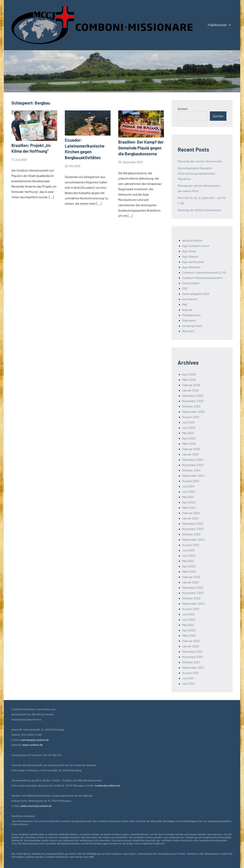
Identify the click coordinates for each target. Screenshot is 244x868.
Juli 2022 (188, 614)
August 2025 (191, 417)
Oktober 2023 (191, 534)
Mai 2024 (188, 497)
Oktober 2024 (191, 470)
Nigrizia (187, 310)
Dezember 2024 (193, 460)
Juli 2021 (188, 678)
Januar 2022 (191, 646)
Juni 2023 (189, 555)
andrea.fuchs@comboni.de (36, 806)
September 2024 (193, 476)
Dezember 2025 (193, 396)
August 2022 (191, 609)
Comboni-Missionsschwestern (203, 278)
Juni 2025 (189, 428)
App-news (189, 251)
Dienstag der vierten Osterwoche (200, 161)
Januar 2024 (191, 518)
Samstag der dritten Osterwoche (199, 210)
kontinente (190, 299)
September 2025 (193, 412)
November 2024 (193, 465)
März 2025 (189, 444)
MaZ (185, 304)
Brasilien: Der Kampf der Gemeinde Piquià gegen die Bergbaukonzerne (141, 148)
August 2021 (191, 673)
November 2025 (193, 401)
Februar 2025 (191, 449)
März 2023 (189, 571)
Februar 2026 (191, 385)
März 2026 (189, 380)
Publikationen (219, 25)
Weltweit (188, 331)
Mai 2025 (188, 433)
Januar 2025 (191, 454)
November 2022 (193, 593)
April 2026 (189, 374)
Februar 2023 (191, 577)
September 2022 (193, 603)
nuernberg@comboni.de (35, 740)
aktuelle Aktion (192, 240)
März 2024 (189, 507)
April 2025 (189, 438)
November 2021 (193, 657)
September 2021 (193, 667)
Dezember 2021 (193, 651)
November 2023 (193, 529)
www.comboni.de (33, 745)
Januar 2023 (191, 582)
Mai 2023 (188, 561)
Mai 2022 (188, 625)
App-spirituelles (193, 262)
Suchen (183, 109)
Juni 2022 (189, 619)
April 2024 (189, 502)
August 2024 (191, 481)
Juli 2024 (188, 486)
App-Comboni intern (196, 246)
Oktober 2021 (191, 662)
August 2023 (191, 545)
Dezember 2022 (193, 587)
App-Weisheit (191, 267)
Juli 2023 (188, 550)
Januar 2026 (191, 390)
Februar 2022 (191, 641)
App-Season (190, 256)
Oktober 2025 (191, 406)
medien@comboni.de (108, 786)
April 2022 (189, 630)
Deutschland (191, 283)
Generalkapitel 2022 (196, 294)
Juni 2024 (189, 491)
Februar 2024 (191, 513)
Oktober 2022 (191, 598)
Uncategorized (192, 326)
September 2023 (193, 539)
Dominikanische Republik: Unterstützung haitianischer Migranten (197, 173)
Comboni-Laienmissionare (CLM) (204, 272)
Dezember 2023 (193, 523)
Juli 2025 (188, 422)
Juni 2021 (189, 683)
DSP (185, 288)
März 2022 (189, 635)
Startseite (189, 320)
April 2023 (189, 566)
